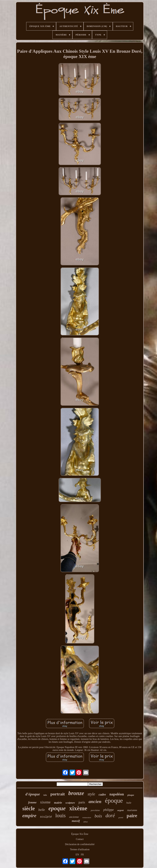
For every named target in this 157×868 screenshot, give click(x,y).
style (91, 794)
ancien (95, 802)
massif (76, 821)
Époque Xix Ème (80, 834)
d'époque (33, 794)
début (85, 822)
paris (82, 802)
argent (121, 810)
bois (98, 816)
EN (77, 855)
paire (132, 816)
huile (129, 803)
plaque (131, 795)
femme (32, 802)
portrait (58, 794)
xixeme (45, 802)
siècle (29, 808)
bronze (76, 793)
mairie (58, 803)
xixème (78, 808)
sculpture (70, 803)
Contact (80, 839)
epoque (57, 808)
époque (114, 801)
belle (42, 810)
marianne (132, 810)
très (45, 795)
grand (121, 817)
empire (29, 816)
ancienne (74, 817)
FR (82, 855)
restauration (87, 818)
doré (110, 815)
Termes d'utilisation (80, 849)
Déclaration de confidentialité (80, 844)
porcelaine (95, 810)
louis (61, 815)
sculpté (46, 817)
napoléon (117, 794)
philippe (109, 810)
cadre (102, 795)
